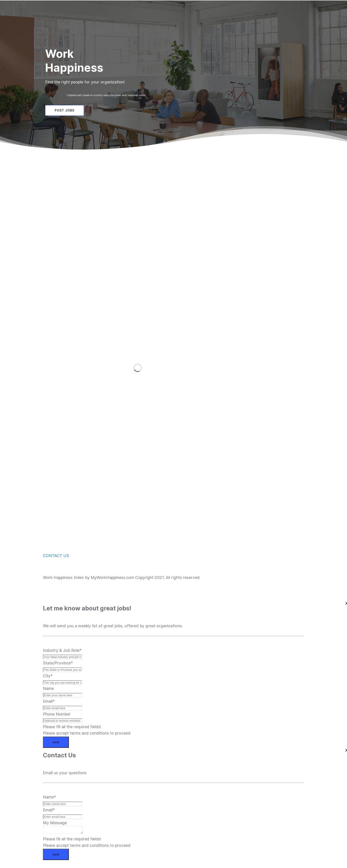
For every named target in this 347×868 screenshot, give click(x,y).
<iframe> (134, 364)
